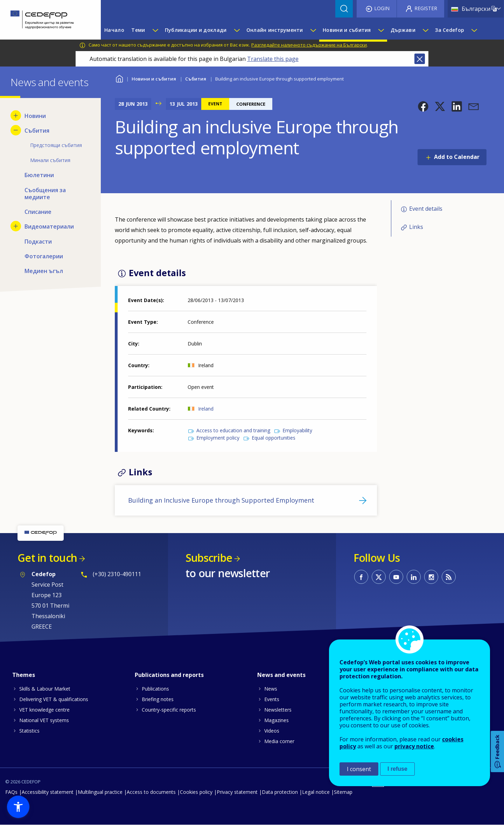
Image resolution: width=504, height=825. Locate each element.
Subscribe (209, 558)
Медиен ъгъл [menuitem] (44, 271)
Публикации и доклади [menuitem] (196, 30)
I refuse (397, 769)
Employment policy (218, 438)
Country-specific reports (169, 710)
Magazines (276, 720)
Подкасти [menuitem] (38, 242)
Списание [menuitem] (38, 212)
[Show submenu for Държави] (425, 30)
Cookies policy (196, 792)
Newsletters (278, 710)
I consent (359, 769)
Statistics (29, 731)
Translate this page (273, 59)
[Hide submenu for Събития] (16, 130)
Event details (426, 209)
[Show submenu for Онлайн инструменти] (313, 30)
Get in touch (47, 558)
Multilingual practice (100, 792)
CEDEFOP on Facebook (361, 577)
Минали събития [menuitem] (50, 160)
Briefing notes (158, 699)
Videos (272, 731)
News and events (281, 675)
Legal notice (316, 792)
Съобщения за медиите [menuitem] (45, 194)
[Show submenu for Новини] (16, 116)
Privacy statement (237, 792)
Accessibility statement (48, 792)
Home (119, 78)
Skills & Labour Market (45, 689)
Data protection (280, 792)
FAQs (11, 792)
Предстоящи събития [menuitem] (56, 145)
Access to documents (151, 792)
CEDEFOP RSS (449, 577)
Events (272, 699)
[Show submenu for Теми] (155, 30)
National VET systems (44, 720)
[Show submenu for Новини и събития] (381, 30)
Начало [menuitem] (114, 30)
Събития (196, 79)
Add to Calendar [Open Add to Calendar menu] (457, 157)
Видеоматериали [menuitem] (49, 226)
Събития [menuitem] (37, 131)
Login (382, 8)
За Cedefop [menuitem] (450, 30)
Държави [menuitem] (403, 30)
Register (426, 8)
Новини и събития (154, 79)
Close (420, 59)
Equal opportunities (274, 438)
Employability (297, 430)
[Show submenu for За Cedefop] (474, 30)
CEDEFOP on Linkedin (414, 577)
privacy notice (414, 746)
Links (416, 227)
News (271, 689)
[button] (423, 106)
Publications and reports (169, 675)
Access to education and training (233, 430)
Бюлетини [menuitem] (39, 175)
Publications (155, 689)
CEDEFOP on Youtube (396, 577)
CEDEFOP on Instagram (431, 577)
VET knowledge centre (44, 710)
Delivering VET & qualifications (54, 699)
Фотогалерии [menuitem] (44, 256)
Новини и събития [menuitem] (347, 30)
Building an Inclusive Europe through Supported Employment (221, 500)
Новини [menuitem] (35, 116)
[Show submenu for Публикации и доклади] (237, 30)
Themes (24, 675)
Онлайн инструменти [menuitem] (275, 30)
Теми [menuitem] (138, 30)
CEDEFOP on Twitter (379, 577)
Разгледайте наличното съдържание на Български (309, 45)
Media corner (279, 741)
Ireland (206, 409)
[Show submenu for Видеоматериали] (16, 226)
